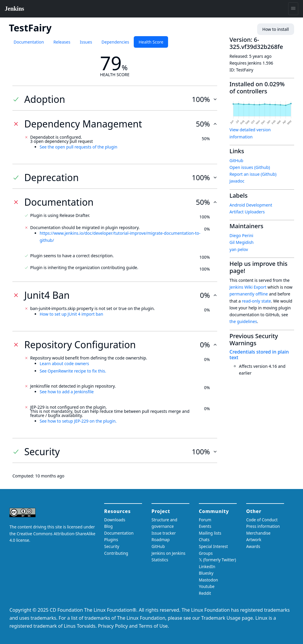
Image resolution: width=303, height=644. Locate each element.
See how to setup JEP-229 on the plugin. (78, 421)
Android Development (251, 205)
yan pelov (239, 249)
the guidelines (243, 321)
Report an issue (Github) (253, 174)
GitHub (237, 160)
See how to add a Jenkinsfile (67, 392)
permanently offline (249, 294)
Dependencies (115, 42)
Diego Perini (241, 235)
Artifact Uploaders (247, 212)
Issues (86, 42)
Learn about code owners (64, 363)
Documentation (29, 42)
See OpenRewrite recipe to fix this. (73, 371)
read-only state (256, 301)
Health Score (151, 42)
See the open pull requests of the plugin (78, 147)
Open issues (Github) (250, 167)
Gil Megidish (242, 242)
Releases (62, 42)
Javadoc (237, 181)
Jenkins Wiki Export (248, 287)
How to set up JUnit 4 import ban (71, 314)
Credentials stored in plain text (259, 355)
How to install (276, 29)
